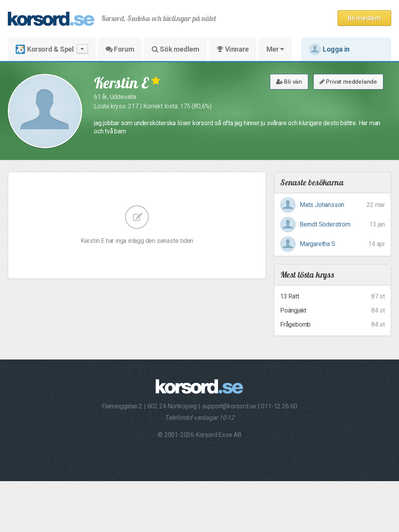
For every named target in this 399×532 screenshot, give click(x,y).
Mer (275, 49)
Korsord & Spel (52, 49)
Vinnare (233, 49)
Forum (120, 49)
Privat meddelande (348, 82)
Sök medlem (175, 49)
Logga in (329, 49)
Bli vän (289, 82)
